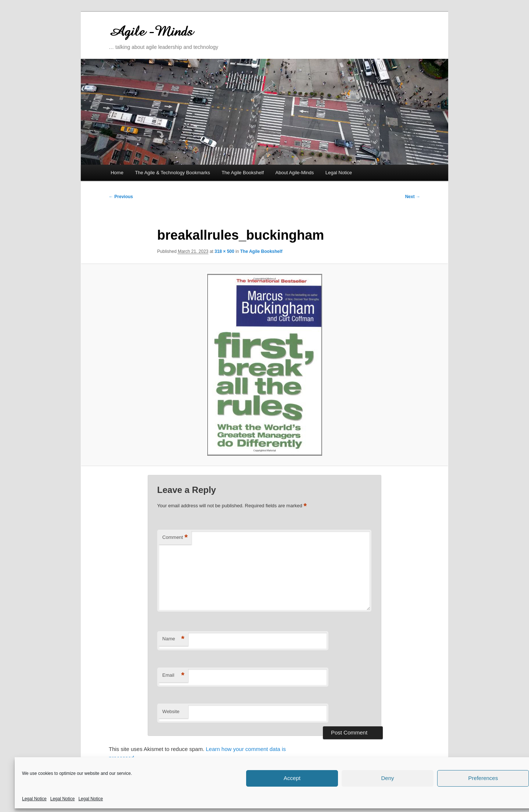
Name (173, 639)
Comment (175, 538)
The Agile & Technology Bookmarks (172, 173)
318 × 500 (224, 251)
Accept (292, 778)
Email (173, 675)
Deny (387, 778)
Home (117, 173)
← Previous (121, 197)
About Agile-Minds (295, 173)
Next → (413, 197)
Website (171, 711)
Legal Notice (34, 799)
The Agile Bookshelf (243, 173)
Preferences (483, 778)
